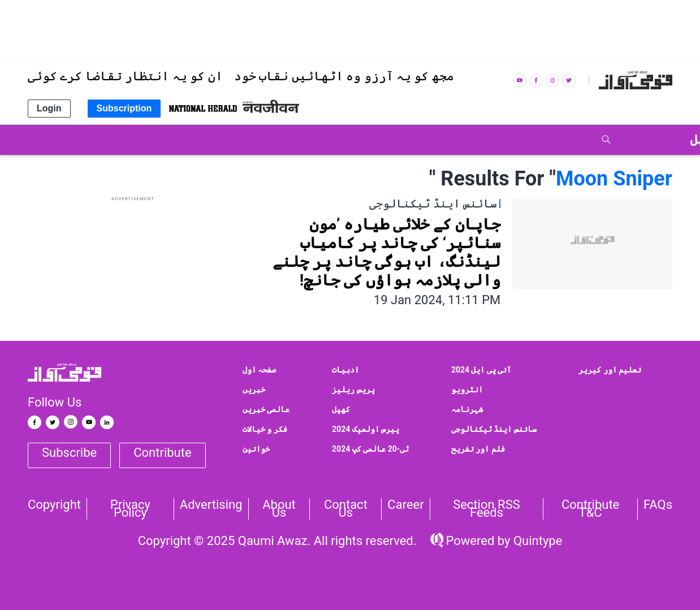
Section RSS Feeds (487, 509)
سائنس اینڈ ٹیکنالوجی (494, 429)
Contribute (162, 453)
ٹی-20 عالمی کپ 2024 (370, 449)
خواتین (256, 449)
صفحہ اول (259, 370)
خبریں (254, 390)
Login (49, 108)
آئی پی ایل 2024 (481, 370)
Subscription (124, 108)
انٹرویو (467, 390)
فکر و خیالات (265, 429)
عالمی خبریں (266, 409)
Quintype (536, 541)
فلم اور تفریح (478, 449)
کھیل (341, 409)
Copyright (54, 505)
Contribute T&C (590, 509)
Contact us (346, 509)
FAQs (658, 505)
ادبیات (345, 370)
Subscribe (69, 453)
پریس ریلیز (353, 390)
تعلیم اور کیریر (610, 370)
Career (405, 505)
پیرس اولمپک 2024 (366, 429)
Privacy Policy (130, 509)
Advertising (211, 505)
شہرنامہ (467, 409)
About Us (279, 509)
